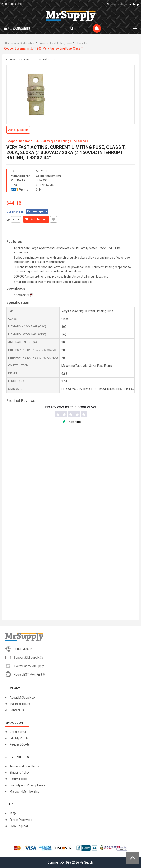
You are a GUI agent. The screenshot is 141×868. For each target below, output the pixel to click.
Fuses (43, 43)
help (136, 4)
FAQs (13, 813)
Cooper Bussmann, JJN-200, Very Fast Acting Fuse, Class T (44, 48)
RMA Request (19, 826)
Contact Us (17, 710)
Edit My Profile (19, 738)
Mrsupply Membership (24, 791)
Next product (46, 60)
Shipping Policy (20, 773)
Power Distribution (23, 43)
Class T (81, 43)
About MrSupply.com (23, 697)
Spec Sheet (21, 295)
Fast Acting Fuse (61, 43)
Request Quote (20, 744)
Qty (8, 220)
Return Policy (18, 779)
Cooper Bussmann (48, 176)
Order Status (18, 732)
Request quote (37, 211)
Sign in (112, 4)
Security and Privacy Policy (27, 785)
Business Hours (20, 704)
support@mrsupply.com (30, 658)
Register (126, 4)
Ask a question (18, 130)
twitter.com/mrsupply (29, 666)
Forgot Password (21, 820)
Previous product (17, 60)
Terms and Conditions (24, 766)
